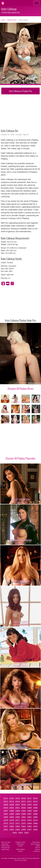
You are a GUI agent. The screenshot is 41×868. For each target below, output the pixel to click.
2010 (35, 802)
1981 (29, 817)
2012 (23, 802)
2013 (18, 802)
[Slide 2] (10, 381)
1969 (29, 823)
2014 (12, 802)
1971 (18, 823)
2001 (18, 808)
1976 (23, 820)
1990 (12, 814)
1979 (6, 820)
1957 (29, 830)
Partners (37, 849)
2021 (6, 798)
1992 (35, 811)
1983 (18, 817)
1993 (29, 811)
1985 (6, 817)
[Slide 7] (25, 381)
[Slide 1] (8, 381)
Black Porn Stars (6, 842)
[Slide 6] (22, 381)
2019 (18, 798)
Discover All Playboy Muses (21, 388)
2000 (23, 808)
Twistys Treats (5, 849)
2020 (12, 798)
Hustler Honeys (5, 846)
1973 (6, 823)
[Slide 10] (33, 381)
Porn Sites (4, 858)
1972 (12, 823)
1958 (23, 830)
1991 (6, 814)
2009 (6, 805)
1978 (12, 820)
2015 (6, 802)
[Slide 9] (31, 381)
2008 (12, 805)
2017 (29, 798)
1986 (35, 814)
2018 (23, 798)
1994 (23, 811)
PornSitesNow (12, 858)
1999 (29, 808)
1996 (12, 811)
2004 (35, 805)
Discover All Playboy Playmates (20, 458)
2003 (6, 808)
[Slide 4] (16, 381)
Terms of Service (35, 844)
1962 (35, 826)
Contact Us (37, 851)
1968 (35, 823)
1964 (23, 826)
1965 (18, 826)
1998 (35, 808)
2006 (23, 805)
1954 (20, 833)
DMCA (38, 846)
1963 (29, 826)
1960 (12, 830)
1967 (6, 826)
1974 (35, 820)
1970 (23, 823)
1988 (23, 814)
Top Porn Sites (21, 858)
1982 (23, 817)
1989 (18, 814)
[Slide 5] (19, 381)
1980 (35, 817)
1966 (12, 826)
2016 (35, 798)
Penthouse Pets (6, 848)
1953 (26, 833)
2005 (29, 805)
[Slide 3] (13, 381)
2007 (18, 805)
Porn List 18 (29, 858)
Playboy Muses (12, 20)
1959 (18, 830)
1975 (29, 820)
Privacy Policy (36, 842)
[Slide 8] (28, 381)
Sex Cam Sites (22, 860)
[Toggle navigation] (37, 3)
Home (3, 20)
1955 (15, 833)
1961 (6, 830)
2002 (12, 808)
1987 (29, 814)
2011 (29, 802)
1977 (18, 820)
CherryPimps (5, 844)
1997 (6, 811)
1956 (35, 830)
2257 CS (37, 848)
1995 (18, 811)
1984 (12, 817)
